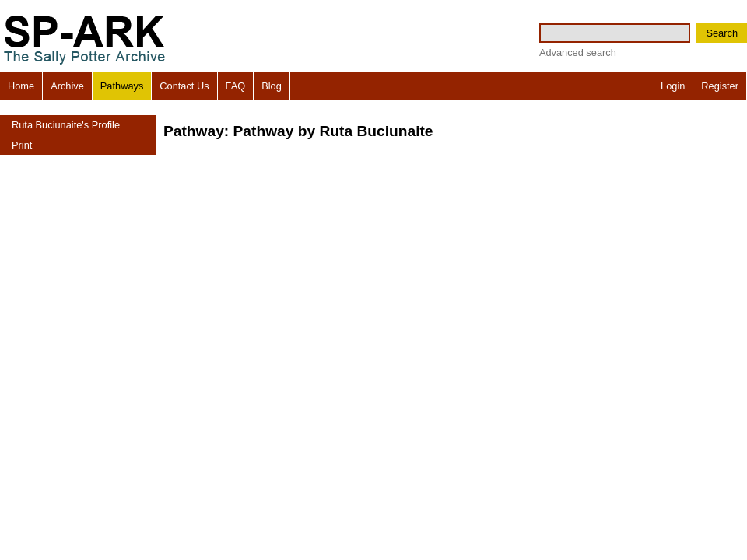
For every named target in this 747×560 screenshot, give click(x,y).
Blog (272, 86)
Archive (67, 86)
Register (720, 86)
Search (722, 33)
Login (673, 86)
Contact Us (184, 86)
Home (21, 86)
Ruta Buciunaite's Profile (66, 125)
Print (22, 145)
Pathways (122, 86)
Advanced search (578, 52)
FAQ (236, 86)
